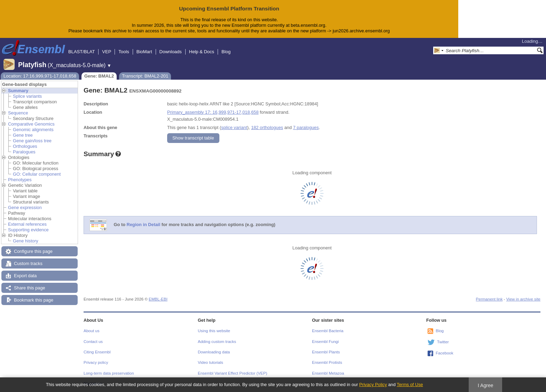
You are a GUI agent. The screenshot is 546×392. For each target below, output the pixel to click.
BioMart (144, 52)
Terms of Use (410, 385)
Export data (25, 276)
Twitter (443, 342)
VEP (107, 52)
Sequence (18, 113)
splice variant (234, 127)
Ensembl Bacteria (328, 331)
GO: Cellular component (37, 174)
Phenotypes (20, 180)
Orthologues (25, 146)
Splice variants (27, 96)
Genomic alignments (33, 130)
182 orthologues (267, 127)
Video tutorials (210, 362)
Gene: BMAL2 (99, 76)
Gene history (26, 241)
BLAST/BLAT (81, 52)
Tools (124, 52)
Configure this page (33, 251)
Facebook (444, 353)
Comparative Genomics (31, 124)
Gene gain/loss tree (32, 141)
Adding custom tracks (217, 342)
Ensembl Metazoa (328, 373)
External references (27, 224)
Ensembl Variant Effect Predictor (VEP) (232, 373)
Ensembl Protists (327, 362)
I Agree (486, 385)
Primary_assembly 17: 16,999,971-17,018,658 (213, 112)
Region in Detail (144, 225)
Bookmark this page (34, 300)
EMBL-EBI (158, 299)
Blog (226, 52)
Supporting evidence (28, 230)
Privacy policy (96, 362)
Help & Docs (202, 52)
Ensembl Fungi (325, 342)
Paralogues (24, 152)
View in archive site (523, 299)
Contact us (93, 342)
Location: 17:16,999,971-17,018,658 (40, 76)
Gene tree (23, 135)
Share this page (30, 288)
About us (91, 331)
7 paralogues (306, 127)
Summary (18, 91)
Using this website (214, 331)
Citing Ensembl (97, 352)
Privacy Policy (373, 385)
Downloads (171, 52)
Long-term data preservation (109, 373)
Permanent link (489, 299)
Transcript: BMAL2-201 (145, 76)
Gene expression (25, 207)
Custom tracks (28, 263)
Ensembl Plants (326, 352)
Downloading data (214, 352)
